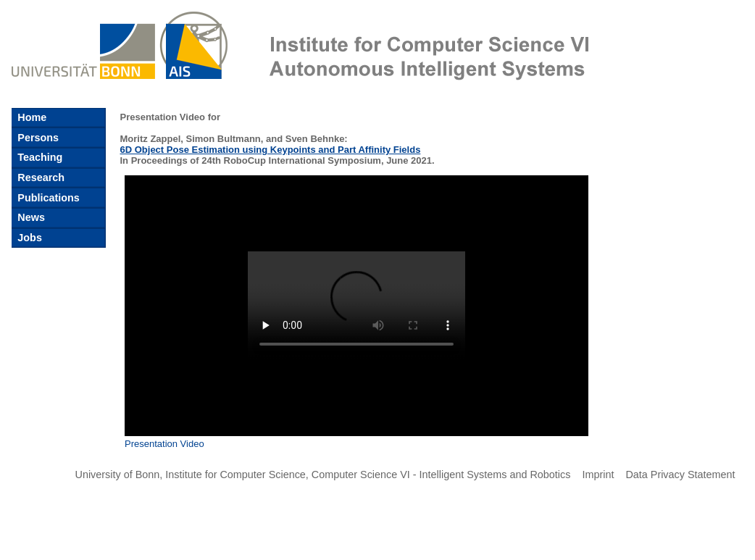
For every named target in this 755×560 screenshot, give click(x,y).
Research (39, 177)
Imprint (598, 475)
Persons (37, 138)
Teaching (38, 157)
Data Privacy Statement (680, 475)
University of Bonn (118, 475)
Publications (47, 198)
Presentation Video (164, 444)
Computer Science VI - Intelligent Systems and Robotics (441, 475)
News (30, 217)
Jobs (28, 238)
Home (30, 117)
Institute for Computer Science (235, 475)
